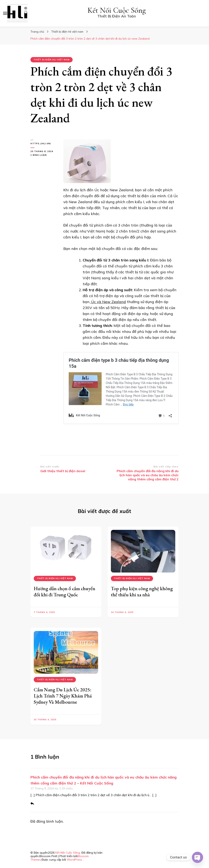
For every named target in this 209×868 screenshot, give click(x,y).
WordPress (74, 860)
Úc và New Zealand (108, 302)
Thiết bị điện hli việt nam (52, 60)
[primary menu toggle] (5, 13)
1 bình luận (44, 155)
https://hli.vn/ (41, 144)
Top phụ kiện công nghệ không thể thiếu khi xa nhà (142, 591)
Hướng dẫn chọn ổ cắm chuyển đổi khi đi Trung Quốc (64, 591)
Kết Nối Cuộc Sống (117, 10)
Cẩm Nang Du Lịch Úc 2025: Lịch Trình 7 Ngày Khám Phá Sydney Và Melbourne (63, 696)
